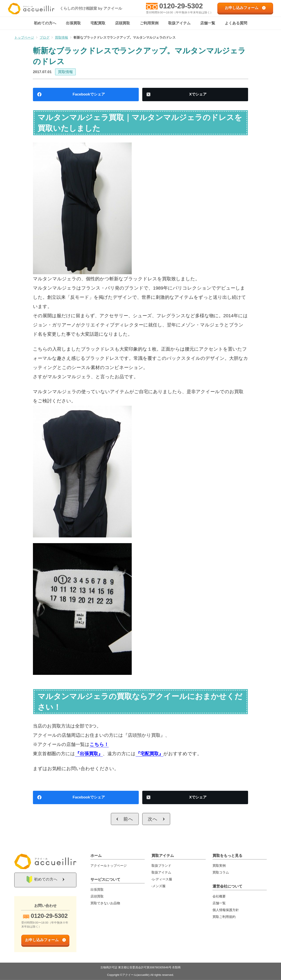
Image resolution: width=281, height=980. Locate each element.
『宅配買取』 (150, 754)
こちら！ (99, 745)
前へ (128, 819)
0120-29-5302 (181, 6)
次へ (153, 819)
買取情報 (65, 72)
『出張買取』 (89, 754)
